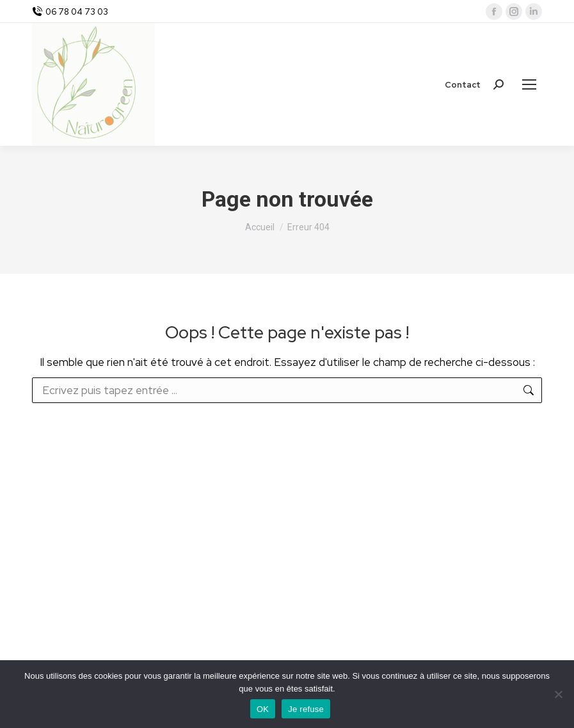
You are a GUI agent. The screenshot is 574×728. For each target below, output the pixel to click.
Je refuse (306, 709)
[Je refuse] (558, 694)
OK (263, 709)
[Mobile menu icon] (529, 84)
